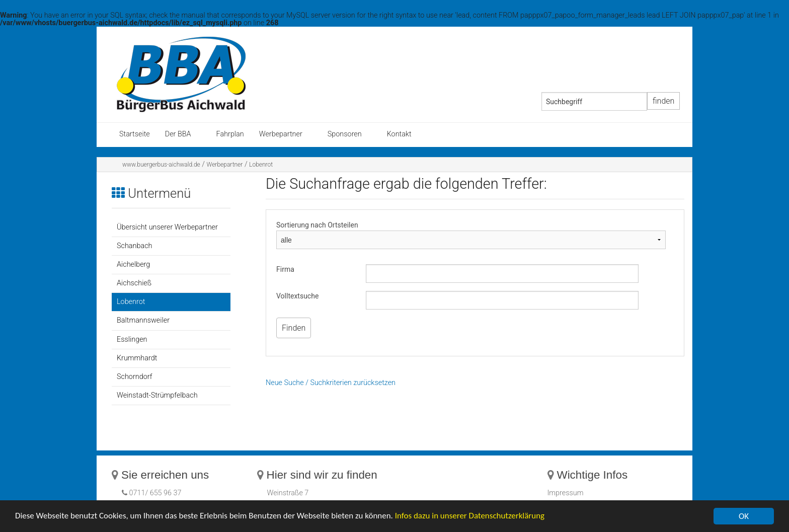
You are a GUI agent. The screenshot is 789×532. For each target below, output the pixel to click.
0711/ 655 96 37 (154, 493)
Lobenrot (261, 165)
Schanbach (134, 246)
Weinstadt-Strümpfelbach (157, 395)
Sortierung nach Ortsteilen (317, 225)
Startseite (135, 134)
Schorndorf (134, 377)
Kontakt (399, 134)
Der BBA (178, 134)
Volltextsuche (297, 296)
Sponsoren (345, 134)
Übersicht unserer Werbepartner (167, 227)
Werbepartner (281, 134)
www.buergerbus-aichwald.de (161, 165)
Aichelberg (133, 264)
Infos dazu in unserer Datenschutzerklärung (471, 517)
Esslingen (132, 339)
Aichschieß (134, 283)
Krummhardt (137, 358)
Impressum (566, 493)
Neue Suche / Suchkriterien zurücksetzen (331, 383)
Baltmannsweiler (143, 320)
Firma (285, 269)
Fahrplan (230, 134)
